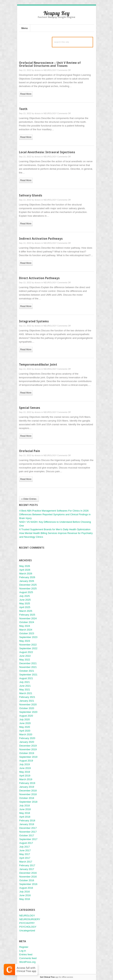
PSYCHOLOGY (28, 927)
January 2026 (27, 581)
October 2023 (27, 633)
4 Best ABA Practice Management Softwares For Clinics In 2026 (54, 511)
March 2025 (26, 611)
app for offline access (56, 977)
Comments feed (28, 958)
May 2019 (25, 772)
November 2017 (28, 832)
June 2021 (25, 686)
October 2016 (27, 880)
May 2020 (25, 727)
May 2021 (25, 690)
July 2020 (25, 719)
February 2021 (27, 697)
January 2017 (27, 869)
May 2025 (25, 603)
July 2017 (25, 847)
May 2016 (25, 899)
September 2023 (28, 637)
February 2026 (27, 577)
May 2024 (25, 626)
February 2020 (27, 738)
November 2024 (28, 618)
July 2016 (25, 892)
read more (26, 94)
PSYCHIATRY (27, 923)
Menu (25, 28)
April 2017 (25, 858)
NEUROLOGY (50, 70)
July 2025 (25, 596)
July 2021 (25, 682)
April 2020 (25, 731)
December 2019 (28, 746)
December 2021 (28, 663)
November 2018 (28, 794)
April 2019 (25, 776)
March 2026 (26, 574)
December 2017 (28, 828)
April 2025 (25, 607)
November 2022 (28, 645)
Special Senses (30, 408)
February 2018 (27, 821)
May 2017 (25, 854)
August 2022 (26, 652)
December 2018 (28, 791)
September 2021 (28, 675)
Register (24, 947)
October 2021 (27, 671)
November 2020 (28, 705)
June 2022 (25, 656)
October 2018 (27, 798)
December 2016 (28, 873)
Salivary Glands (31, 195)
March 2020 (26, 734)
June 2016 (25, 895)
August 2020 (26, 716)
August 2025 (26, 592)
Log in (23, 951)
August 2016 (26, 888)
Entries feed (26, 954)
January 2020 (27, 742)
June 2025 (25, 600)
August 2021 (26, 678)
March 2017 (26, 862)
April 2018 (25, 817)
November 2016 (28, 877)
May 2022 (25, 660)
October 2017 (27, 835)
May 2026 (25, 566)
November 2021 (28, 667)
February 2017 (27, 865)
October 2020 (27, 708)
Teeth (23, 109)
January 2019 (27, 787)
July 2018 (25, 806)
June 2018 (25, 809)
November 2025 (28, 589)
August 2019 (26, 761)
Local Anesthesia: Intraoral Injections (47, 152)
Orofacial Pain (30, 451)
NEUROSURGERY (30, 919)
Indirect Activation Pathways (41, 239)
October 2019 (27, 753)
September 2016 (28, 884)
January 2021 (27, 701)
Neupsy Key (56, 13)
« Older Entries (29, 499)
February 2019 (27, 783)
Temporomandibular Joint (38, 365)
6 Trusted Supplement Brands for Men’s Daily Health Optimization (55, 529)
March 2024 (26, 630)
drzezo (38, 70)
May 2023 (25, 641)
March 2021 (26, 693)
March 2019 (26, 779)
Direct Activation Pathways (39, 278)
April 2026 (25, 570)
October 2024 (27, 622)
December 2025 (28, 585)
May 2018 (25, 813)
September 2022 (28, 648)
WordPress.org (27, 962)
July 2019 (25, 764)
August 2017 (26, 843)
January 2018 (27, 824)
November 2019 (28, 749)
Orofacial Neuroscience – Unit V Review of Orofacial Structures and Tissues (50, 64)
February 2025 (27, 615)
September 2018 (28, 802)
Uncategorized (27, 931)
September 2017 (28, 839)
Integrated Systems (34, 321)
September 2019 (28, 757)
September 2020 (28, 712)
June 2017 (25, 850)
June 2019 (25, 768)
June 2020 (25, 723)
